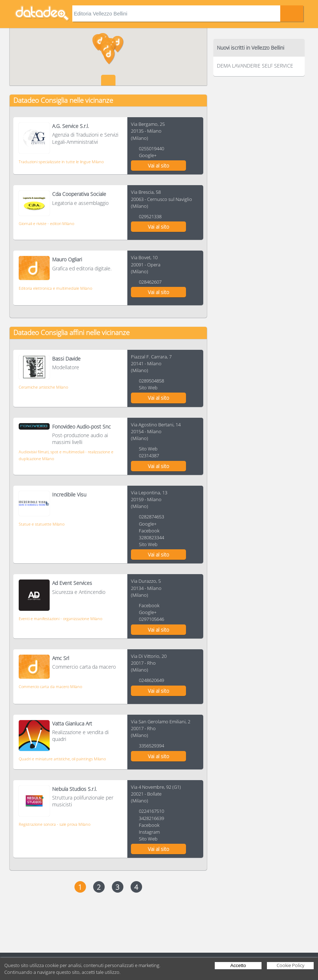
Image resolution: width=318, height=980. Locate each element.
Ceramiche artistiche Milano (43, 387)
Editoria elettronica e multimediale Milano (55, 288)
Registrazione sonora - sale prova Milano (54, 824)
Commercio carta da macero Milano (50, 686)
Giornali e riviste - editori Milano (46, 223)
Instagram (149, 832)
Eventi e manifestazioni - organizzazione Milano (60, 619)
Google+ (148, 155)
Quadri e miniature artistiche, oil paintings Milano (62, 759)
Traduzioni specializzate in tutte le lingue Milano (61, 162)
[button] (118, 44)
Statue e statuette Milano (42, 524)
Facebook (149, 531)
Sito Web (148, 388)
